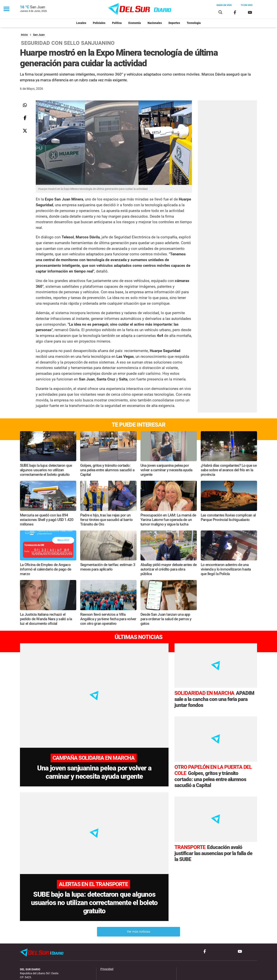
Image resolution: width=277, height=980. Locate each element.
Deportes (174, 23)
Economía (135, 23)
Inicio (24, 35)
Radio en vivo (224, 5)
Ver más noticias (138, 902)
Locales (81, 23)
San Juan (39, 35)
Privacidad (107, 939)
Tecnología (194, 23)
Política (117, 23)
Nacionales (155, 23)
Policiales (99, 23)
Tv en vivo (247, 5)
